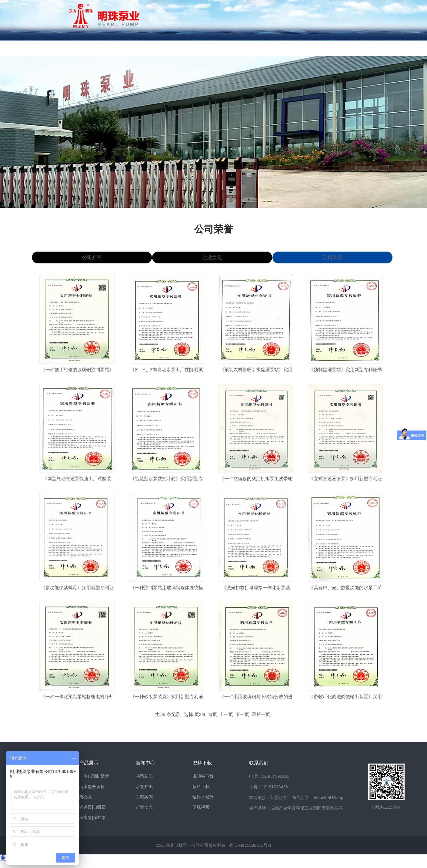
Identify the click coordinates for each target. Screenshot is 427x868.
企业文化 (212, 262)
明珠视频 (201, 815)
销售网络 (274, 48)
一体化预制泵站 (94, 784)
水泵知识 (144, 794)
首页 (212, 722)
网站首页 (47, 48)
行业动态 (144, 815)
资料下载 (229, 48)
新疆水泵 (279, 805)
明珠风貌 (92, 48)
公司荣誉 (214, 229)
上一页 (226, 722)
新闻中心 (183, 48)
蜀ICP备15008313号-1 (250, 853)
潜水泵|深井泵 (92, 825)
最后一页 (261, 722)
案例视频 (320, 48)
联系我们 (365, 48)
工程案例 (144, 804)
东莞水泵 (301, 805)
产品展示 (138, 48)
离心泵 (85, 804)
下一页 (242, 722)
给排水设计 (203, 804)
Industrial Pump (328, 805)
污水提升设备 (92, 794)
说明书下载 (203, 784)
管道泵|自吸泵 (92, 815)
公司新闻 (144, 784)
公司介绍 (92, 262)
